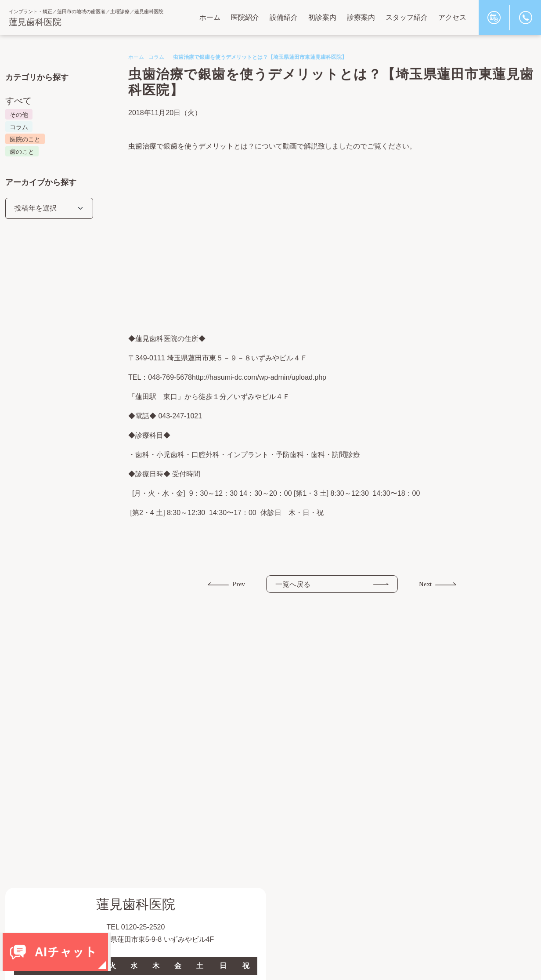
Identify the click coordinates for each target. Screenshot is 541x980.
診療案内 (361, 17)
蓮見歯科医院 (35, 22)
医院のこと (25, 139)
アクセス (452, 17)
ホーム (210, 17)
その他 (19, 115)
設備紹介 (284, 17)
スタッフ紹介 (407, 17)
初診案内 (322, 17)
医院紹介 (245, 17)
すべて (18, 101)
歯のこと (22, 152)
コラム (156, 57)
